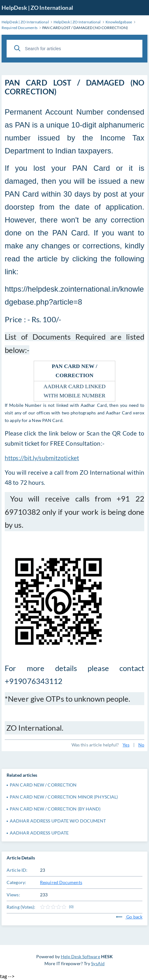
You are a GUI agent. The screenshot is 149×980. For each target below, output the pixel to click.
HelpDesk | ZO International (37, 8)
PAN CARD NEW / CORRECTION (43, 785)
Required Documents (61, 882)
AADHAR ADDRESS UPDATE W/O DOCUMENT (58, 821)
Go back (129, 917)
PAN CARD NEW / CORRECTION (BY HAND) (55, 809)
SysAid (98, 963)
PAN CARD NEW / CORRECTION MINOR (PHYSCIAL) (64, 797)
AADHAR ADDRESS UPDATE (39, 833)
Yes (126, 745)
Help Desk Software (80, 956)
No (141, 745)
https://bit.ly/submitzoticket (42, 458)
